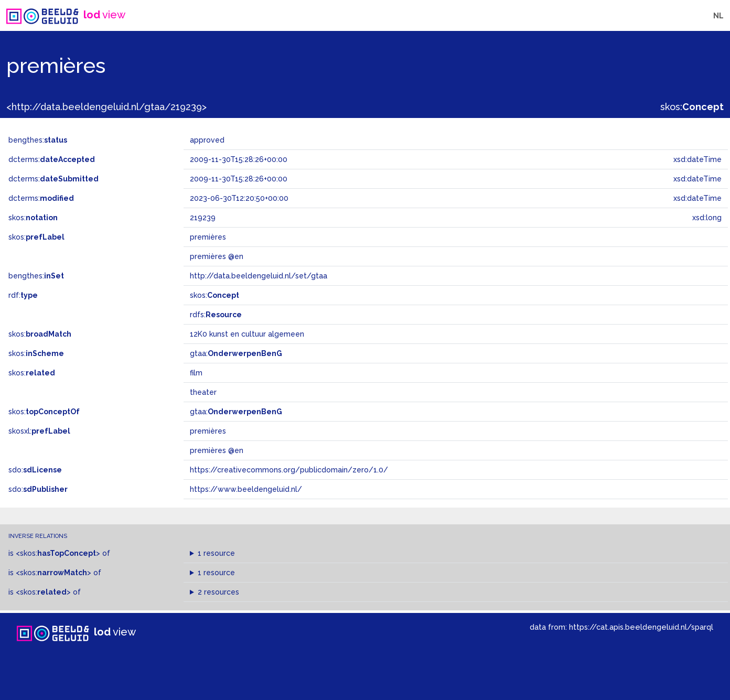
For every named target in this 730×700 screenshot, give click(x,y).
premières (208, 431)
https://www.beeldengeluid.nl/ (246, 489)
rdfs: (216, 315)
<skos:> (58, 553)
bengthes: (38, 140)
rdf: (23, 295)
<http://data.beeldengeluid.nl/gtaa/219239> (106, 107)
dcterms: (52, 159)
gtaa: (236, 353)
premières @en (217, 450)
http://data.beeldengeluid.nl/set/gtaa (259, 276)
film (196, 373)
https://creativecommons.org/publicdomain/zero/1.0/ (289, 470)
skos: (692, 107)
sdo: (35, 470)
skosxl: (39, 431)
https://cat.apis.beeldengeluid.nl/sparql (641, 627)
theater (203, 392)
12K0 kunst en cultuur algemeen (247, 334)
